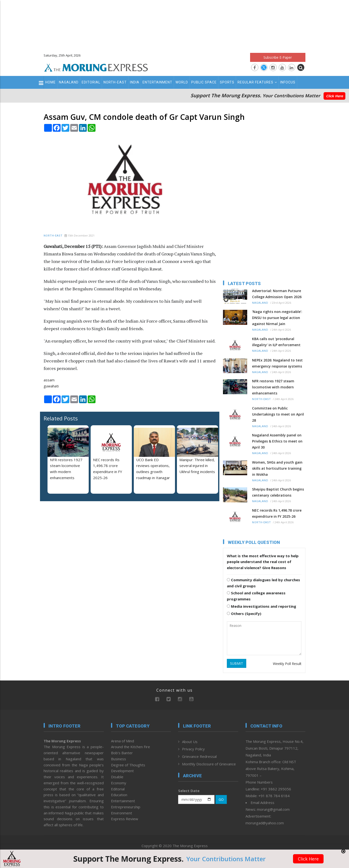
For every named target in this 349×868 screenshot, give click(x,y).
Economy (119, 783)
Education (119, 795)
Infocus (288, 82)
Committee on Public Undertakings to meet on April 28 (278, 414)
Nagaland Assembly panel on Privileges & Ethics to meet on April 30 (277, 441)
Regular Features (257, 82)
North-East (115, 82)
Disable (117, 777)
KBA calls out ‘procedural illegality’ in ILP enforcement (276, 342)
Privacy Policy (193, 749)
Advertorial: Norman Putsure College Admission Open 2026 (277, 294)
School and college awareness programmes (256, 596)
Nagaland (69, 82)
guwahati (51, 386)
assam (49, 380)
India (135, 82)
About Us (190, 742)
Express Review (125, 819)
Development (122, 771)
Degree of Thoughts (128, 765)
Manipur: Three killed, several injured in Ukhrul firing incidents (197, 466)
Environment (122, 813)
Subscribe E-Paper (278, 57)
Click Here (334, 96)
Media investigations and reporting (262, 606)
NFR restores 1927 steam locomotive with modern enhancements (273, 387)
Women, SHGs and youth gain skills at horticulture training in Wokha (277, 468)
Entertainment (157, 82)
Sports (227, 82)
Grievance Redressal (199, 756)
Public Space (204, 82)
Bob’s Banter (122, 753)
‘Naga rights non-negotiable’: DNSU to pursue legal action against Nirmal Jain (277, 318)
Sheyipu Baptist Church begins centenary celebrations (278, 492)
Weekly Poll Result (287, 664)
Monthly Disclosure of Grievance (209, 764)
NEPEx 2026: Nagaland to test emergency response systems (277, 363)
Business (119, 759)
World (182, 82)
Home (51, 82)
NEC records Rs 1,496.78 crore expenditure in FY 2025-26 (277, 513)
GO (221, 799)
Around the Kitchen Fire (131, 747)
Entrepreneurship (126, 807)
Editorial (91, 82)
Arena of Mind (123, 741)
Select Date (189, 791)
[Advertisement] (174, 24)
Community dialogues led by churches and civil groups (263, 583)
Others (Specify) (244, 614)
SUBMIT (237, 663)
